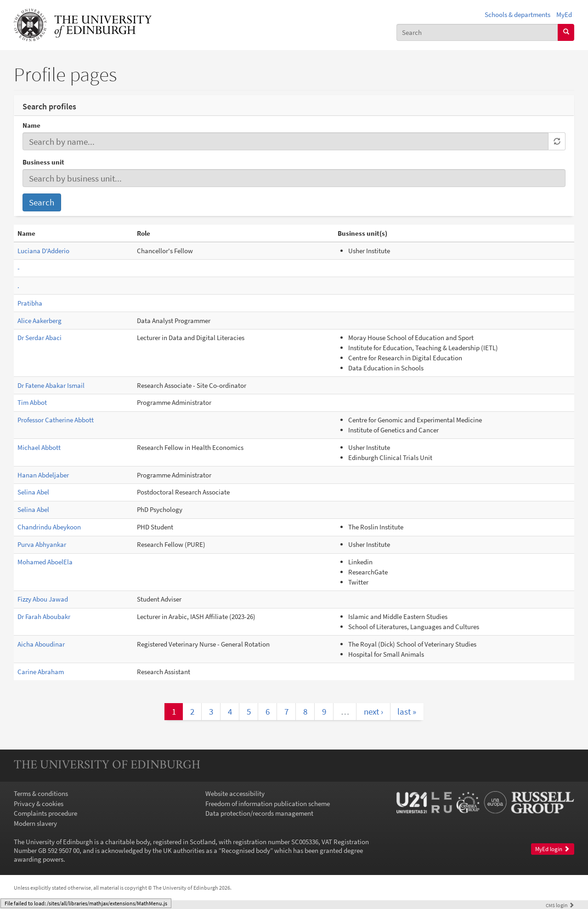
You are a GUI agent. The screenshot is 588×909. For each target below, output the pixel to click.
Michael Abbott (39, 447)
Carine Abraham (41, 672)
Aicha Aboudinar (41, 644)
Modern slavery (35, 823)
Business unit (43, 162)
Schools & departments (517, 14)
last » (407, 711)
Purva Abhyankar (42, 544)
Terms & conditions (41, 793)
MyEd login (552, 849)
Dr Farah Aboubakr (44, 616)
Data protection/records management (259, 813)
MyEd (564, 14)
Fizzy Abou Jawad (43, 599)
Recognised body (246, 850)
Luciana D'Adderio (43, 251)
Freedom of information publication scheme (268, 804)
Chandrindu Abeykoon (49, 527)
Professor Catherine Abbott (56, 420)
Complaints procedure (45, 813)
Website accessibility (235, 793)
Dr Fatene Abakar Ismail (51, 385)
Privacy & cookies (39, 804)
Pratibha (30, 303)
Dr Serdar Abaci (40, 338)
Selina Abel (33, 492)
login (560, 905)
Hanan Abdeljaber (43, 475)
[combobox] (477, 32)
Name (31, 125)
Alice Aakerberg (40, 321)
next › (373, 711)
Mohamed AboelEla (45, 562)
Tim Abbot (32, 402)
